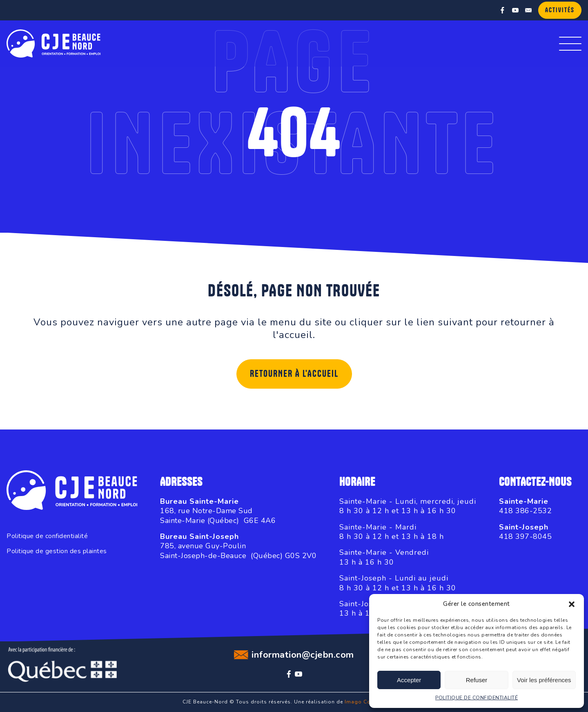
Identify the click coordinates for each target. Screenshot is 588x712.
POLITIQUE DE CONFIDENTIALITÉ (477, 698)
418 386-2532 (525, 511)
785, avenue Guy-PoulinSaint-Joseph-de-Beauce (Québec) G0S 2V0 (238, 551)
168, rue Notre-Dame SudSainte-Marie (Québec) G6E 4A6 (218, 515)
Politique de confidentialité (47, 536)
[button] (572, 604)
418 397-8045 (525, 536)
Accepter (409, 680)
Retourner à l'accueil (294, 374)
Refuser (477, 680)
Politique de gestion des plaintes (57, 551)
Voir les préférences (544, 680)
